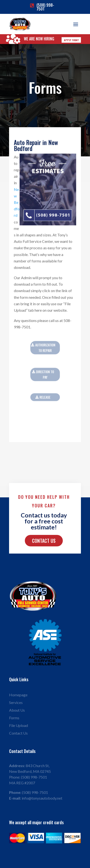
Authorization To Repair (45, 348)
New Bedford (17, 203)
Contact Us (44, 541)
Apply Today (71, 40)
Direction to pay (45, 374)
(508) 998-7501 (45, 7)
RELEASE (45, 397)
